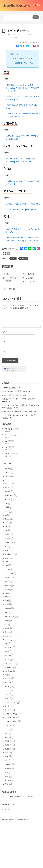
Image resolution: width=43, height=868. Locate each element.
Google (7, 579)
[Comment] (21, 364)
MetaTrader (9, 618)
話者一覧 (9, 432)
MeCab (7, 614)
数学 (6, 802)
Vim (6, 689)
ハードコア (12, 498)
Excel (7, 568)
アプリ (7, 739)
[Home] (9, 79)
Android (8, 533)
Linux (7, 603)
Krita (7, 319)
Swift (7, 677)
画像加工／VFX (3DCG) (24, 108)
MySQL (7, 630)
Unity (7, 681)
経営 (6, 817)
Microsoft (8, 622)
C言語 (7, 552)
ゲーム (7, 751)
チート (11, 480)
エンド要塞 (12, 474)
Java (7, 595)
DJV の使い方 (10, 334)
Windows (8, 712)
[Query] (17, 17)
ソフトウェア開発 (11, 759)
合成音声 (8, 794)
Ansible (7, 536)
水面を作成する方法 (12, 436)
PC (6, 642)
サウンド (8, 755)
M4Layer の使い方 (11, 440)
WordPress (9, 716)
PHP (6, 650)
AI (6, 525)
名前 (5, 377)
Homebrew (9, 587)
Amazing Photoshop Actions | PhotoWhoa (23, 249)
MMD (7, 626)
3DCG (7, 513)
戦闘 (9, 492)
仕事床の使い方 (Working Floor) (15, 456)
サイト (5, 396)
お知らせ (8, 728)
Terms (15, 415)
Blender (8, 544)
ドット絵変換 (29, 319)
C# (6, 548)
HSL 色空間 (29, 323)
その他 (7, 731)
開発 (9, 486)
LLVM (7, 607)
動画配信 (8, 790)
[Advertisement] (21, 47)
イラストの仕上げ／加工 (25, 103)
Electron (8, 564)
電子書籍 (8, 825)
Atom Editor (9, 540)
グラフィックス (17, 79)
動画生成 (8, 782)
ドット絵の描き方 (12, 324)
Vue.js (7, 704)
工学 (6, 798)
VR (6, 696)
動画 (6, 778)
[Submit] (36, 17)
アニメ (7, 735)
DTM (6, 556)
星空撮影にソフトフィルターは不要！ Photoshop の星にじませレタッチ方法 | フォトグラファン (23, 133)
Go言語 (7, 583)
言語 (6, 821)
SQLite (7, 673)
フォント (8, 770)
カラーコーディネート (32, 328)
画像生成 (8, 813)
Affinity (7, 521)
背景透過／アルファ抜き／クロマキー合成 (19, 444)
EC (6, 560)
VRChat (7, 700)
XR (6, 720)
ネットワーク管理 (11, 767)
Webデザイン (9, 708)
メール (5, 386)
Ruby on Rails (9, 661)
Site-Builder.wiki (17, 5)
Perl (6, 646)
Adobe (13, 303)
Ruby (7, 657)
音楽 (6, 829)
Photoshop (23, 303)
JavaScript (9, 599)
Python (7, 654)
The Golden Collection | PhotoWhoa (21, 254)
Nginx (7, 634)
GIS (6, 572)
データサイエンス (11, 763)
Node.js (8, 638)
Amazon (8, 529)
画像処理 (8, 809)
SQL (6, 669)
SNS (6, 665)
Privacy (10, 415)
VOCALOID (8, 692)
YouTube (8, 724)
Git (6, 576)
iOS (6, 591)
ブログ (7, 774)
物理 (6, 806)
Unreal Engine (10, 685)
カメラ (7, 743)
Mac (6, 611)
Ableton (8, 517)
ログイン (8, 854)
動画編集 (8, 786)
